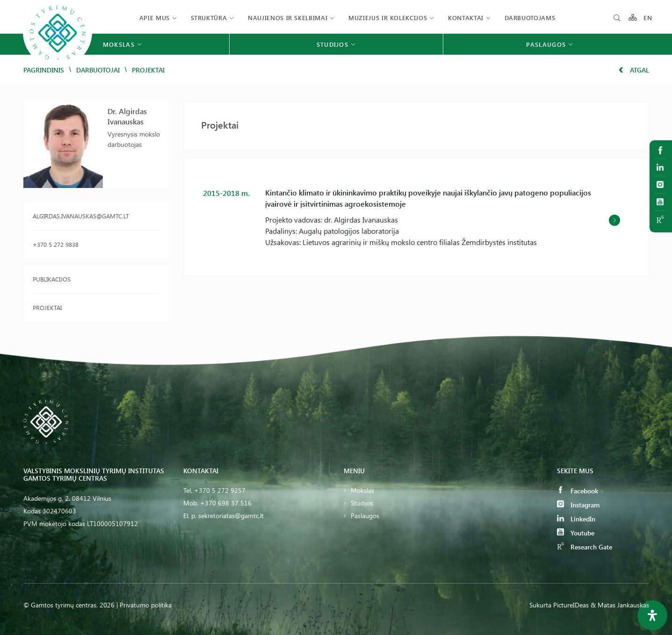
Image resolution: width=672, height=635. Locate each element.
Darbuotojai (98, 70)
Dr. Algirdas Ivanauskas (127, 116)
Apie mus (155, 18)
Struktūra (209, 18)
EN (648, 18)
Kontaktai (466, 18)
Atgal (634, 70)
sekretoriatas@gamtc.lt (231, 516)
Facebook (578, 491)
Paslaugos (365, 516)
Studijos (362, 503)
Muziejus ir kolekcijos (388, 18)
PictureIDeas (571, 605)
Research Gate (585, 547)
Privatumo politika (146, 605)
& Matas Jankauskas (620, 605)
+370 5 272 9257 (220, 490)
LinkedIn (576, 519)
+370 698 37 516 (226, 503)
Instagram (578, 505)
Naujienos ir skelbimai (288, 18)
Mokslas (362, 490)
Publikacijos (52, 279)
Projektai (47, 307)
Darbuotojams (530, 18)
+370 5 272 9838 (56, 244)
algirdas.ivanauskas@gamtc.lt (81, 216)
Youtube (576, 533)
